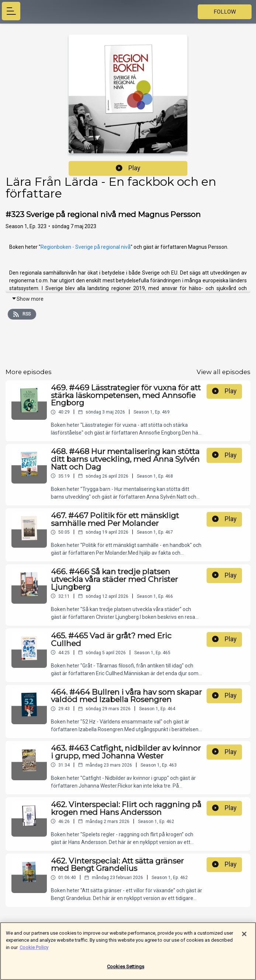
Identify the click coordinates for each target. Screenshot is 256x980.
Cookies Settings (126, 970)
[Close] (244, 937)
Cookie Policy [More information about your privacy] (34, 951)
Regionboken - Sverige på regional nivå (86, 247)
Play (128, 168)
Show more (27, 299)
